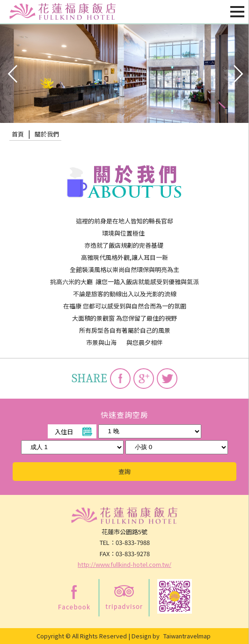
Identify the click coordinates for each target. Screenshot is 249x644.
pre (12, 73)
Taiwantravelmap (187, 636)
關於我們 (47, 134)
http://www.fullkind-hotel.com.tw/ (124, 564)
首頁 (18, 134)
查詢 (124, 471)
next (237, 73)
